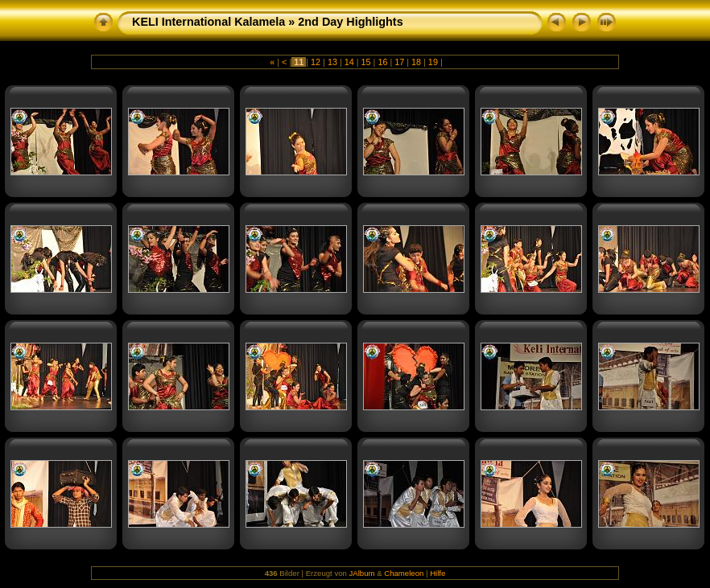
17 (399, 62)
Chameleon (404, 573)
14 (349, 62)
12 (316, 62)
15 (366, 62)
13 (332, 62)
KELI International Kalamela (208, 22)
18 (416, 62)
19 (433, 62)
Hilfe (438, 573)
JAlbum (362, 573)
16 (382, 62)
